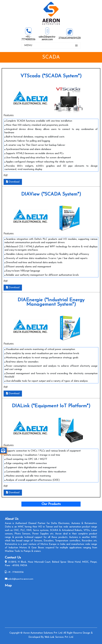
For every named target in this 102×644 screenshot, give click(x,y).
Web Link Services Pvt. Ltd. (59, 637)
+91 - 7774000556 (15, 572)
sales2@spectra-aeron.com (20, 579)
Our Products (51, 504)
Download (13, 182)
